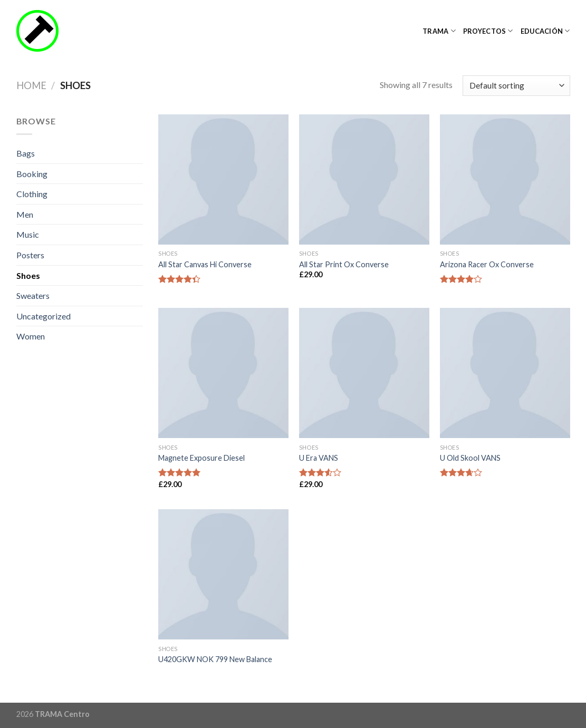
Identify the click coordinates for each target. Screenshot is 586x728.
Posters (30, 255)
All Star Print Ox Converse (344, 264)
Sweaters (33, 295)
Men (25, 214)
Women (31, 336)
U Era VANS (319, 458)
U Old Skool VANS (470, 458)
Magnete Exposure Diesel (201, 458)
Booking (32, 174)
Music (28, 234)
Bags (26, 153)
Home (31, 85)
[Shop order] (516, 86)
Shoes (28, 275)
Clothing (32, 194)
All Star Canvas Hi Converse (205, 264)
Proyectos (488, 31)
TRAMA (439, 31)
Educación (545, 31)
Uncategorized (44, 316)
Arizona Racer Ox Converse (487, 264)
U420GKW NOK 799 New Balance (215, 659)
